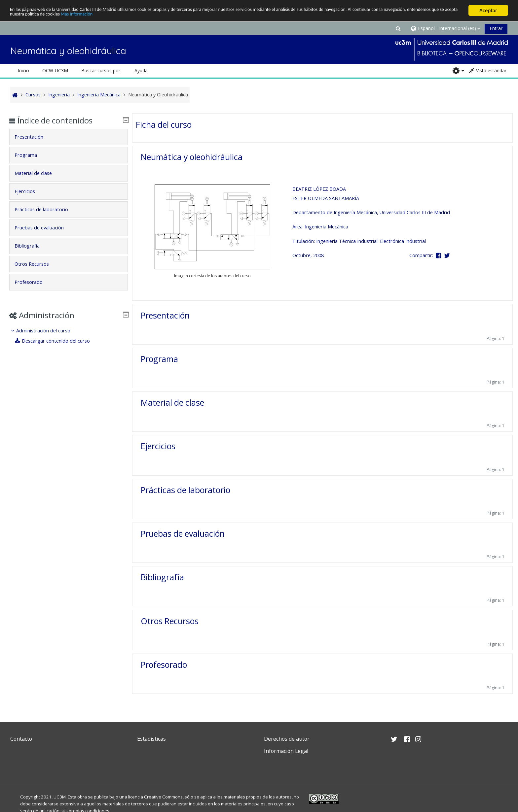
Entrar (496, 28)
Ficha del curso (164, 124)
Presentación (165, 315)
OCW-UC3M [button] (55, 70)
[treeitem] (69, 336)
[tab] (69, 137)
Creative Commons (163, 797)
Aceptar (488, 10)
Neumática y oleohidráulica (192, 157)
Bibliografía (162, 577)
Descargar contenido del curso (57, 341)
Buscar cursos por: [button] (101, 70)
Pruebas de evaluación (183, 533)
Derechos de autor (287, 739)
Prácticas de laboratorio (185, 490)
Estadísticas (151, 739)
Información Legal (286, 751)
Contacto (21, 739)
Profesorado (164, 664)
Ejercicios (158, 446)
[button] (398, 28)
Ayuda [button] (141, 70)
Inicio (23, 70)
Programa (159, 359)
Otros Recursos (170, 621)
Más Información (182, 16)
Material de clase (172, 402)
